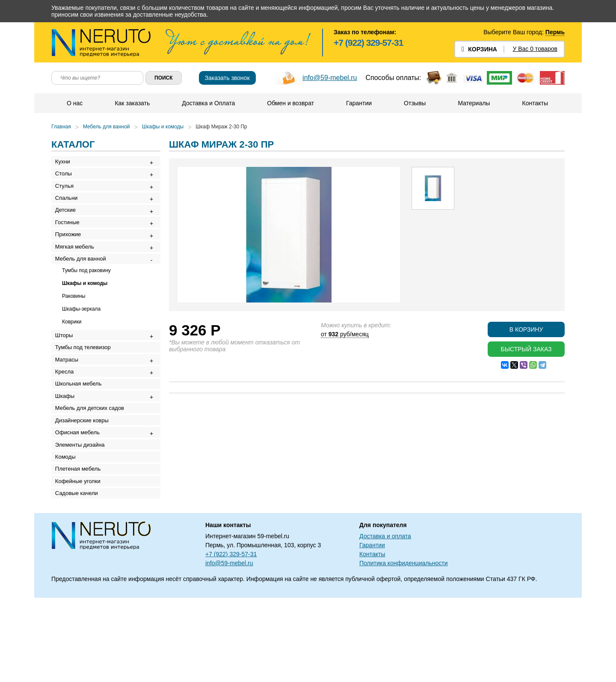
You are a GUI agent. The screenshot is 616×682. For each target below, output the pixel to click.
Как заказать (132, 103)
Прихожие (71, 258)
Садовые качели (80, 576)
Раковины (74, 329)
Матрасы (70, 402)
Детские (68, 227)
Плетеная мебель (81, 544)
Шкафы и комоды (163, 127)
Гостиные (70, 242)
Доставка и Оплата (208, 103)
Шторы (67, 370)
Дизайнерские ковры (85, 481)
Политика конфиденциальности (404, 647)
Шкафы (68, 449)
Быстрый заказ (526, 349)
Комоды (68, 528)
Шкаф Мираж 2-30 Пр (221, 127)
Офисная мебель (80, 497)
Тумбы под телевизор (86, 386)
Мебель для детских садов (93, 465)
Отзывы (414, 103)
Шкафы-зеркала (81, 342)
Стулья (67, 195)
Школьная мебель (81, 433)
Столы (67, 179)
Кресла (67, 417)
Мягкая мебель (78, 274)
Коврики (72, 355)
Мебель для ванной (107, 127)
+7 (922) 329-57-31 (368, 43)
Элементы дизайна (83, 512)
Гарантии (358, 103)
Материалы (473, 103)
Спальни (69, 211)
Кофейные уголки (81, 560)
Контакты (534, 103)
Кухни (66, 163)
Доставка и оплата (385, 620)
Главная (61, 127)
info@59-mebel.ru (330, 78)
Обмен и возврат (290, 103)
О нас (74, 103)
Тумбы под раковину (86, 303)
